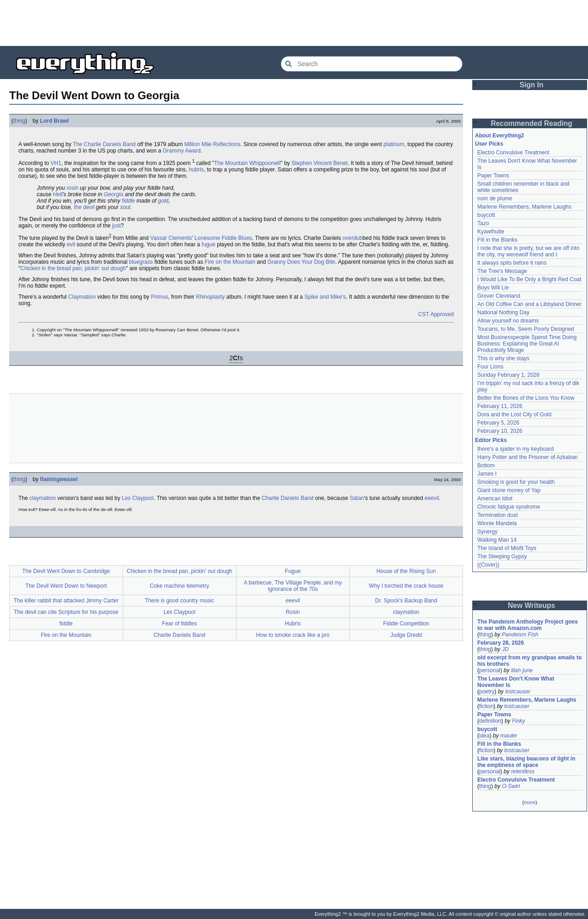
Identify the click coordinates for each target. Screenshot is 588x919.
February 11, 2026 (500, 406)
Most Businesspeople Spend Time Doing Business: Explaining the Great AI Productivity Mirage (527, 344)
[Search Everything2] (372, 64)
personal (490, 670)
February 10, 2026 (500, 431)
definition (490, 721)
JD (505, 649)
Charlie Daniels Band (288, 498)
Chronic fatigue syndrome (509, 507)
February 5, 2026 (498, 423)
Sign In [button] (531, 85)
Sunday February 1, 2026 (508, 375)
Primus (159, 297)
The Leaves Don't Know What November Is (516, 682)
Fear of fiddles (180, 624)
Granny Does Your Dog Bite (301, 262)
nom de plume (495, 199)
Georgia (114, 194)
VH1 (56, 163)
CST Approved (436, 314)
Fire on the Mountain (230, 262)
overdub (353, 238)
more (529, 802)
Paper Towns (493, 176)
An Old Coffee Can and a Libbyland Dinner (529, 304)
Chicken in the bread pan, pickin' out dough (73, 268)
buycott (486, 215)
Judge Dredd (406, 635)
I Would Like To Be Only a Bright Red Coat (529, 279)
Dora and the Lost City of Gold (514, 414)
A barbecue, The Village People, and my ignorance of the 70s (293, 586)
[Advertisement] (294, 23)
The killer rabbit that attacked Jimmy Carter (66, 601)
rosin (73, 188)
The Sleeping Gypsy (502, 556)
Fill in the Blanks (497, 240)
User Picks (489, 144)
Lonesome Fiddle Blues (223, 238)
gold (163, 201)
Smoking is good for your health (516, 482)
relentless (523, 772)
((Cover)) (488, 565)
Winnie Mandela (497, 523)
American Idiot (495, 499)
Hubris (293, 624)
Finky (518, 721)
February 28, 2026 (500, 643)
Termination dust (498, 515)
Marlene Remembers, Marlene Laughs (524, 207)
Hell (58, 194)
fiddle (128, 201)
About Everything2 (500, 136)
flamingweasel (59, 479)
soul (125, 207)
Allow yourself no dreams (508, 321)
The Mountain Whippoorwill (247, 163)
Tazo (483, 223)
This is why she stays (503, 358)
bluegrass (141, 262)
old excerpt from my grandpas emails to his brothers (529, 661)
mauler (509, 736)
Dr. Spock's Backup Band (406, 601)
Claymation (82, 297)
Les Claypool (138, 498)
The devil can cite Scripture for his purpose (66, 612)
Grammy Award (181, 151)
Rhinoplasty (211, 297)
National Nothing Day (503, 312)
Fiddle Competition (406, 624)
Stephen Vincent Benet (319, 163)
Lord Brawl (54, 121)
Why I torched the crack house (406, 586)
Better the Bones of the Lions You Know (526, 398)
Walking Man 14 (497, 540)
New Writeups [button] (532, 605)
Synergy (487, 532)
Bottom (486, 465)
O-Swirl (511, 786)
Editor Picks (491, 440)
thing (19, 121)
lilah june (522, 670)
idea (484, 736)
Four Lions (490, 367)
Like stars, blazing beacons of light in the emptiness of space (526, 762)
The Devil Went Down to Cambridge (66, 571)
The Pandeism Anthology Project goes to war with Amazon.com (528, 625)
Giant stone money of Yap (509, 490)
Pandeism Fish (520, 635)
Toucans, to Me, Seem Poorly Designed (526, 329)
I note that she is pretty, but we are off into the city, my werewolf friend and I (528, 251)
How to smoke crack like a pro (293, 635)
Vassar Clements (171, 238)
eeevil (432, 498)
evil (71, 244)
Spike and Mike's (325, 297)
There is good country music (179, 601)
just (116, 226)
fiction (486, 706)
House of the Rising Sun (406, 571)
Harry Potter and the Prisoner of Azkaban (528, 457)
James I (487, 474)
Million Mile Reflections (212, 144)
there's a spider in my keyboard (515, 449)
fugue (209, 244)
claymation (42, 498)
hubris (196, 170)
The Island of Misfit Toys (507, 548)
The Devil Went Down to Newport (66, 586)
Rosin (293, 612)
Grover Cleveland (499, 296)
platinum (394, 144)
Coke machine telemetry (179, 586)
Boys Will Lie (493, 288)
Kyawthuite (491, 232)
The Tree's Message (502, 271)
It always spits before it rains (512, 263)
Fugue (293, 571)
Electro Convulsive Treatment (513, 153)
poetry (487, 692)
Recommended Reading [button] (531, 123)
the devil (84, 207)
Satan (357, 498)
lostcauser (518, 692)
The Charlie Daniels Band (105, 144)
